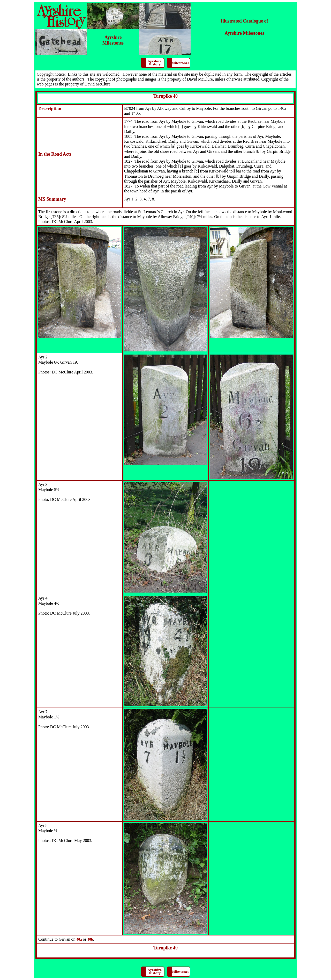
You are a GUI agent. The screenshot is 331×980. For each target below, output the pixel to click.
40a (79, 939)
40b (90, 939)
